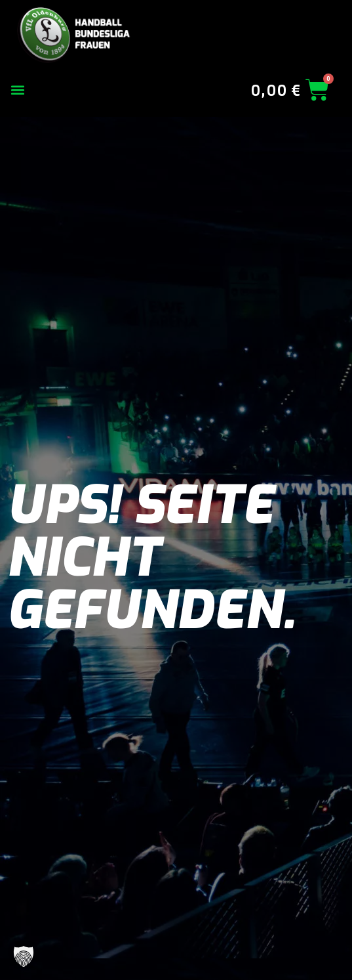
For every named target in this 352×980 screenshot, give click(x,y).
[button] (17, 90)
